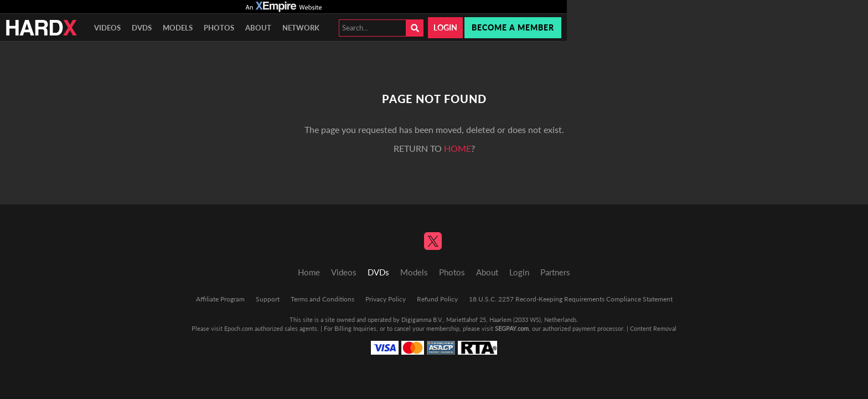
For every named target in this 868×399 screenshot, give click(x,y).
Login (445, 27)
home (458, 148)
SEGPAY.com (512, 328)
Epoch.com (239, 328)
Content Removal (653, 328)
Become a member (513, 27)
